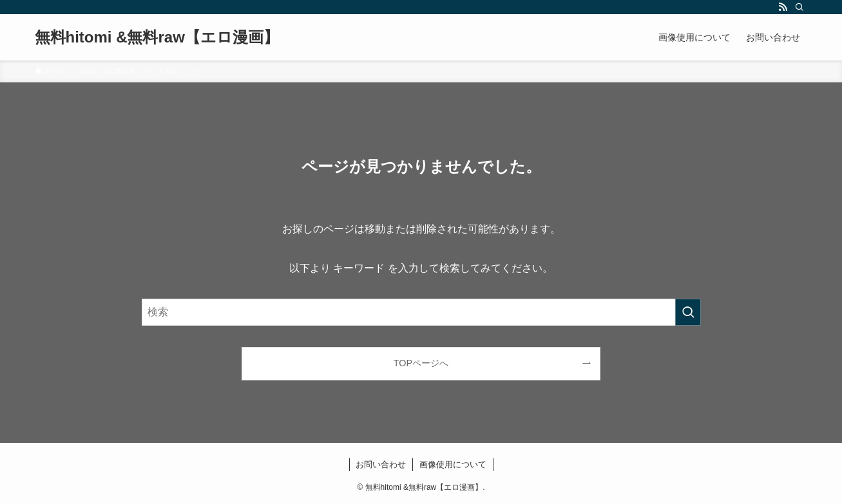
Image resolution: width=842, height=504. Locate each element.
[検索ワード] (421, 312)
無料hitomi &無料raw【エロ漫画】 (157, 37)
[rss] (783, 7)
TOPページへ (421, 363)
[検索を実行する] (688, 312)
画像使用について (453, 464)
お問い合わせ (381, 464)
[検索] (799, 7)
